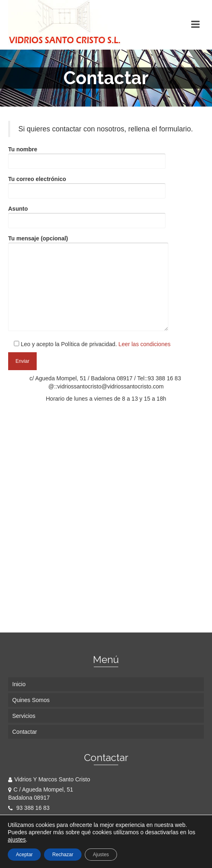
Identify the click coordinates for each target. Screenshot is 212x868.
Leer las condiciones (144, 344)
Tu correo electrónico (87, 185)
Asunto (87, 215)
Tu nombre (87, 155)
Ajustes (101, 855)
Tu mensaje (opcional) (88, 284)
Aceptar (24, 855)
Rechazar (63, 855)
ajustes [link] (17, 840)
